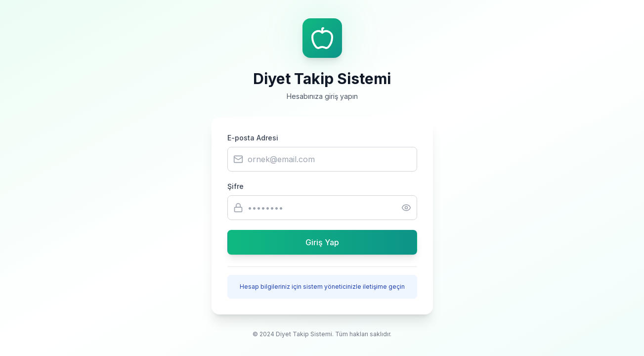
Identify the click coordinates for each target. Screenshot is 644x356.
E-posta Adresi (253, 138)
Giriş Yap (322, 242)
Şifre (236, 186)
